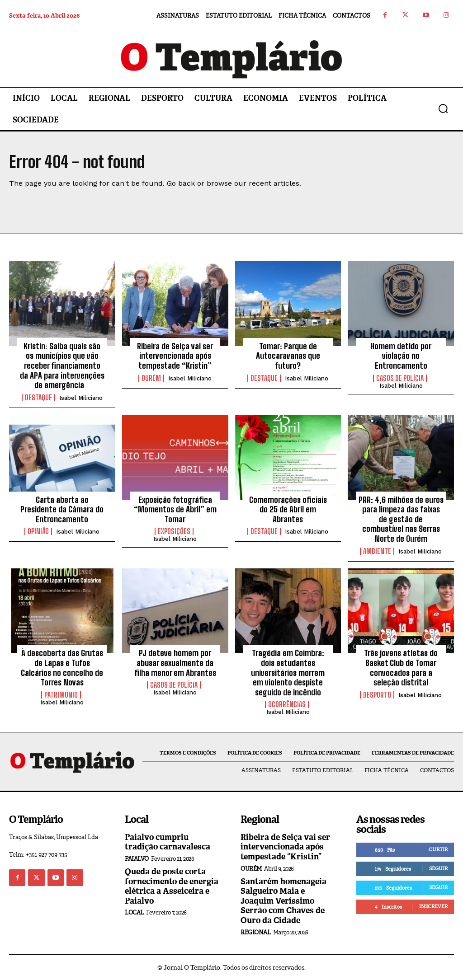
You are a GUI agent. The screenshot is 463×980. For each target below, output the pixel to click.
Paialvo (137, 859)
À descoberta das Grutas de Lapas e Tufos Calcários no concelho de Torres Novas (62, 668)
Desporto (377, 695)
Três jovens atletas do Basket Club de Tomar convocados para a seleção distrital (401, 668)
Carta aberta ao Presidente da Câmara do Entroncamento (62, 509)
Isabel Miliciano (81, 398)
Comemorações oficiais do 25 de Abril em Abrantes (288, 509)
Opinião (38, 531)
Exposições (174, 531)
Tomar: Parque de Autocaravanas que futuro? (288, 356)
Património (61, 695)
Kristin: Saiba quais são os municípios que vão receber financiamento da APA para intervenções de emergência (62, 366)
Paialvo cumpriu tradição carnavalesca (168, 842)
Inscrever (433, 906)
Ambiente (377, 551)
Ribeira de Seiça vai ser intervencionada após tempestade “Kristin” (175, 356)
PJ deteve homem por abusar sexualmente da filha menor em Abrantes (175, 663)
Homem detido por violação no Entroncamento (401, 356)
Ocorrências (287, 704)
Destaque (38, 398)
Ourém (151, 378)
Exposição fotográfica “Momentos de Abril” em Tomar (175, 509)
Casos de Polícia (400, 378)
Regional (255, 932)
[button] (443, 108)
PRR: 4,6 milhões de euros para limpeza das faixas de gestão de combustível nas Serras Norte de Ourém (401, 519)
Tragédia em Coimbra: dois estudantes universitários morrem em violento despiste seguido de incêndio (288, 672)
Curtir (438, 849)
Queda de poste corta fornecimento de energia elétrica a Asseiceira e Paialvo (172, 886)
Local (134, 912)
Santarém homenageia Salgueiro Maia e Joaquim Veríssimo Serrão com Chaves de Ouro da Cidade (283, 901)
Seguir (438, 868)
